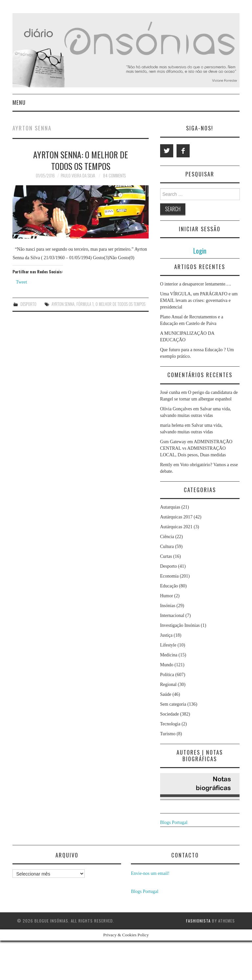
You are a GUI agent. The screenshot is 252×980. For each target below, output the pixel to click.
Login (200, 251)
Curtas (166, 556)
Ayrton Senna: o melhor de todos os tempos (81, 160)
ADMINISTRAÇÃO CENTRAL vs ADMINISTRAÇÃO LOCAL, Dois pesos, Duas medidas (196, 448)
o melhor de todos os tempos (120, 304)
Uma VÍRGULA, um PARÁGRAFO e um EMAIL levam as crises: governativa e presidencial (199, 300)
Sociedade (170, 714)
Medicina (169, 655)
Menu (19, 102)
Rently (166, 465)
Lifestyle (168, 645)
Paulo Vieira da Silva (78, 176)
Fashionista (198, 921)
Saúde (166, 694)
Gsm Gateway (173, 442)
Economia (169, 576)
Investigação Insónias (180, 625)
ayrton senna (63, 304)
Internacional (172, 615)
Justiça (166, 635)
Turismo (168, 734)
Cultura (167, 547)
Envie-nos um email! (150, 873)
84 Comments (114, 176)
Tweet (21, 282)
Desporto (28, 304)
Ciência (167, 537)
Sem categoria (173, 704)
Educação (169, 586)
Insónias (168, 606)
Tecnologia (170, 724)
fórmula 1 (85, 304)
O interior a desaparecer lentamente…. (196, 284)
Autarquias (170, 507)
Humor (167, 596)
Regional (168, 684)
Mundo (167, 665)
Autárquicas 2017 (176, 517)
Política (167, 675)
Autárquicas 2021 (176, 527)
